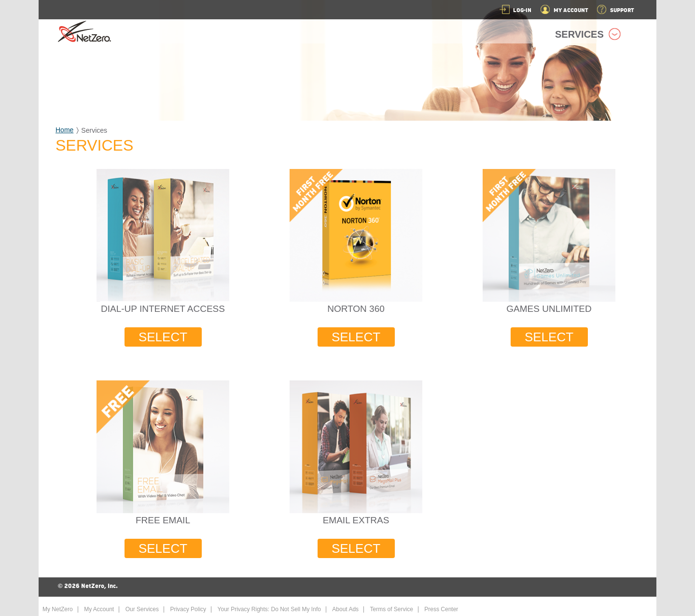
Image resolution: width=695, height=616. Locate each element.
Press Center (441, 609)
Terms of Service (392, 609)
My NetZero (58, 609)
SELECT (163, 337)
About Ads (345, 609)
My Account (99, 609)
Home (64, 130)
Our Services (142, 609)
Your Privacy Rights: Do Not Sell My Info (269, 609)
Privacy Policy (188, 609)
